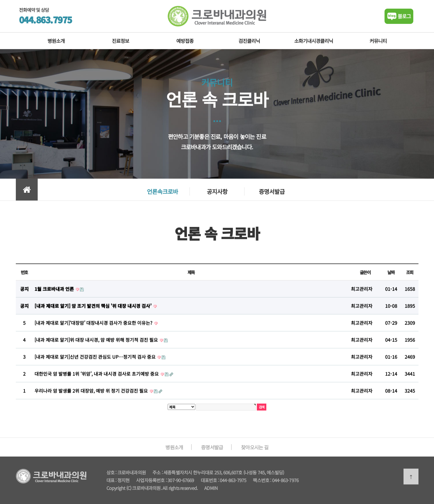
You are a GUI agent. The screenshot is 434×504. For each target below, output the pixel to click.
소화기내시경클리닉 (314, 41)
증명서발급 (272, 191)
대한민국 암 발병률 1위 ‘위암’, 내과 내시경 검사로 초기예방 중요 (97, 377)
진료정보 (121, 41)
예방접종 (185, 41)
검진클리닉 (249, 41)
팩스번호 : (262, 480)
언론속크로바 (162, 191)
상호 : (112, 472)
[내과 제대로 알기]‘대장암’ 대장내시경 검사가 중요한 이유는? (94, 326)
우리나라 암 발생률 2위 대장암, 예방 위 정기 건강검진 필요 (92, 394)
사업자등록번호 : (152, 480)
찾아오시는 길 (255, 447)
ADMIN (211, 488)
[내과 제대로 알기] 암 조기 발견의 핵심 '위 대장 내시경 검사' (94, 309)
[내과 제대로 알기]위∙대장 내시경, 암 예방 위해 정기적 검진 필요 (97, 343)
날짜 (391, 275)
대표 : (112, 480)
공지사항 (217, 191)
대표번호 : (210, 480)
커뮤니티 (378, 41)
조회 (410, 275)
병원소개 (56, 41)
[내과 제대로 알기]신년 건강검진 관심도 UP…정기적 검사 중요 (96, 360)
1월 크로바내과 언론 (55, 292)
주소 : (158, 472)
